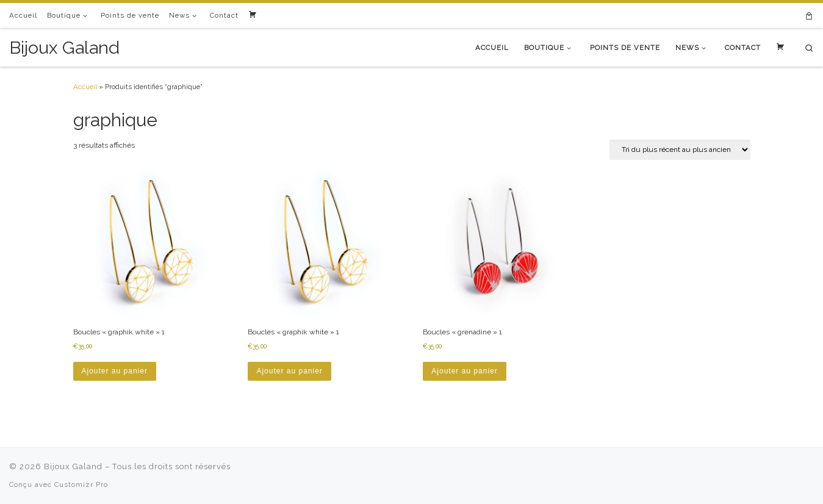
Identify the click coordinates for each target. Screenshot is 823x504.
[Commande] (680, 150)
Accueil (85, 87)
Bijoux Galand (73, 466)
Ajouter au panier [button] (115, 371)
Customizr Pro (81, 484)
